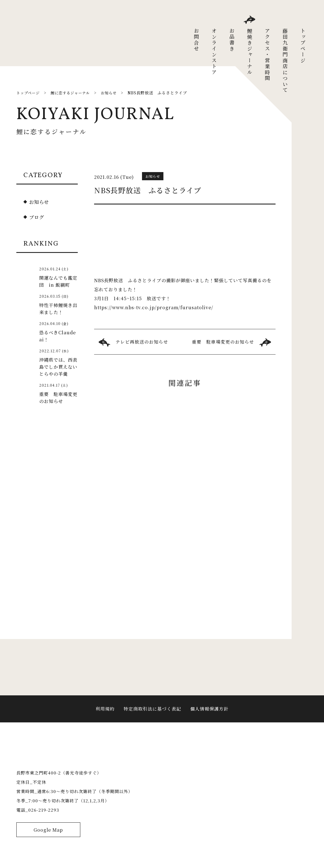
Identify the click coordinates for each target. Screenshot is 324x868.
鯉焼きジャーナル (250, 52)
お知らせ (40, 202)
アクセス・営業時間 (267, 55)
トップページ (303, 46)
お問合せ (196, 40)
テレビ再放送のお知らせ (142, 342)
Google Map (48, 842)
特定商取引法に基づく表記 (152, 713)
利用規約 (105, 713)
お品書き (232, 40)
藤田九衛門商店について (285, 61)
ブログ (37, 217)
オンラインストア (214, 52)
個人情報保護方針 (209, 713)
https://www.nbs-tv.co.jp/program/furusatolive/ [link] (154, 307)
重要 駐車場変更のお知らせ (223, 342)
